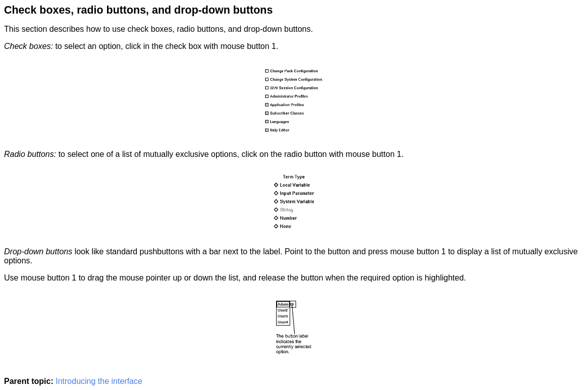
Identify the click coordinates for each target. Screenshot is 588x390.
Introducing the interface (99, 381)
